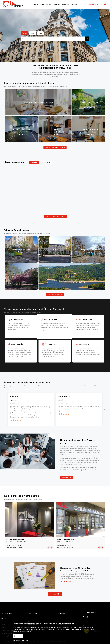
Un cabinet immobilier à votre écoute (78, 442)
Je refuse (30, 636)
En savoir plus (67, 477)
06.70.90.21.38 (17, 545)
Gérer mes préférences (21, 640)
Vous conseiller (83, 344)
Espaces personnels (105, 4)
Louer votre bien (49, 320)
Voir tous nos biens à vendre (55, 147)
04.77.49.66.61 (18, 547)
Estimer (33, 33)
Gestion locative (16, 320)
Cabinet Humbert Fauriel (67, 540)
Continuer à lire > (66, 581)
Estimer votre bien (95, 4)
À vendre (34, 162)
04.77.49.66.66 (69, 547)
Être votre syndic (50, 344)
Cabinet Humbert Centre (16, 540)
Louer (40, 33)
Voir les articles (55, 594)
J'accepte (18, 636)
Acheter (24, 33)
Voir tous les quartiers (55, 295)
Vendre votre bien (84, 320)
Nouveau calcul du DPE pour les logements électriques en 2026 (75, 569)
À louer (48, 162)
